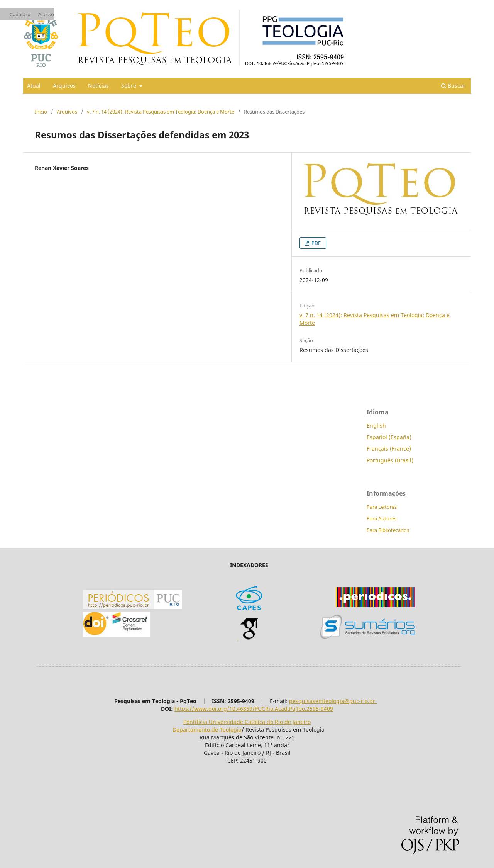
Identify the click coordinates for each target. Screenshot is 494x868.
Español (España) (389, 437)
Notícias (98, 86)
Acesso (46, 14)
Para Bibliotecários (388, 530)
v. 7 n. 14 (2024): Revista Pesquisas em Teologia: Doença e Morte (161, 112)
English (376, 426)
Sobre (129, 86)
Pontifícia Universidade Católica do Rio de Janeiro (247, 722)
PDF (316, 243)
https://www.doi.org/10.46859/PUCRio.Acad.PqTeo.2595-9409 (254, 709)
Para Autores (381, 518)
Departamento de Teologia (207, 730)
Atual (34, 86)
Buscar (453, 86)
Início (41, 112)
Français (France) (389, 449)
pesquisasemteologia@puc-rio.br (333, 701)
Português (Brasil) (390, 460)
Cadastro (20, 14)
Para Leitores (382, 507)
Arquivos (64, 86)
